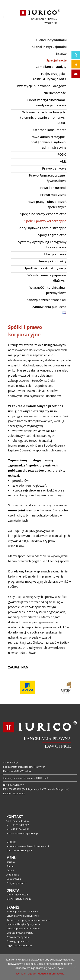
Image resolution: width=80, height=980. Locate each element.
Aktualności (13, 875)
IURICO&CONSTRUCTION (76, 64)
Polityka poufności (17, 883)
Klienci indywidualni (18, 894)
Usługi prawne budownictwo (23, 916)
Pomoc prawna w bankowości (23, 911)
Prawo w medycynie (18, 937)
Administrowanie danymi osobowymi (28, 846)
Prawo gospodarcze (18, 941)
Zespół (10, 870)
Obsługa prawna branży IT (21, 933)
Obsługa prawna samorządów (23, 928)
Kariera (11, 862)
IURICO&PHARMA (76, 55)
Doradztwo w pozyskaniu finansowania (28, 920)
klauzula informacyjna (51, 974)
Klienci (10, 866)
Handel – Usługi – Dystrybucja (23, 924)
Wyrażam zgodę (26, 974)
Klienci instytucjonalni (19, 899)
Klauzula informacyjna (19, 850)
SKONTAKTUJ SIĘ (76, 74)
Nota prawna (14, 879)
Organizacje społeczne (19, 945)
